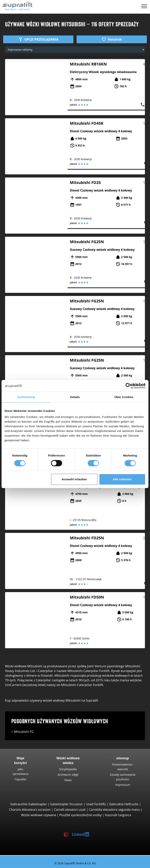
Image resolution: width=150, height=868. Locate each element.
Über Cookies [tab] (124, 397)
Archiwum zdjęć (68, 774)
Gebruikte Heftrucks (124, 804)
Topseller (21, 779)
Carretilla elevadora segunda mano (114, 810)
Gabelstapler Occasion (67, 804)
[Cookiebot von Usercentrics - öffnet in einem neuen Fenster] (128, 386)
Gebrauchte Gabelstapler (29, 804)
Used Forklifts (96, 804)
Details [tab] (75, 397)
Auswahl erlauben (74, 479)
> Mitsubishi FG (22, 732)
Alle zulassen (122, 479)
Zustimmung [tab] (26, 397)
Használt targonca (118, 815)
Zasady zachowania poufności (123, 777)
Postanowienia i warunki (123, 767)
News (68, 780)
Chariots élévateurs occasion (30, 810)
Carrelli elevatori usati (70, 810)
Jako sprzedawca (21, 771)
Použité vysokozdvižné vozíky (80, 815)
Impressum (123, 785)
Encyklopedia (68, 769)
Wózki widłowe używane (39, 815)
